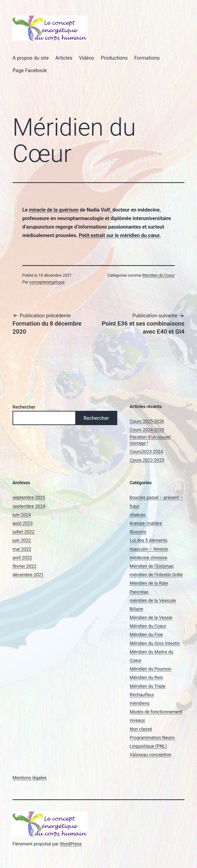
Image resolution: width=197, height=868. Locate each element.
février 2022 (24, 566)
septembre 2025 (29, 497)
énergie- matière (146, 523)
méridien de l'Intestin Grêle (156, 575)
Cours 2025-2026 (147, 421)
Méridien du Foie (146, 635)
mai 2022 (22, 549)
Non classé (141, 729)
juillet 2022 (23, 532)
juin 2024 (22, 515)
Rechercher (24, 407)
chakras (138, 515)
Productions (114, 58)
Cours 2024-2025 (147, 430)
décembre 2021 (28, 575)
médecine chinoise (148, 558)
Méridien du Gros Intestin (155, 643)
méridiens (140, 703)
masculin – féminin (149, 549)
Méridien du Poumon (150, 669)
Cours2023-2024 (146, 452)
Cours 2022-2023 (147, 460)
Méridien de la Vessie (151, 617)
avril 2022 (22, 558)
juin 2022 (22, 540)
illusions (138, 532)
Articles (64, 58)
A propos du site (31, 58)
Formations (147, 58)
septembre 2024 (29, 506)
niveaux (137, 720)
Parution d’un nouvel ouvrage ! (150, 440)
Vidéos (86, 58)
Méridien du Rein (146, 677)
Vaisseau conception (151, 755)
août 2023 (23, 523)
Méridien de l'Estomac (152, 566)
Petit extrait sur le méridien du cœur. (120, 235)
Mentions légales (29, 778)
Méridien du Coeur (158, 275)
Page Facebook (30, 70)
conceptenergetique (47, 282)
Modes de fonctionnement (156, 712)
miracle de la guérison (54, 210)
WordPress (71, 844)
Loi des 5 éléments (149, 540)
